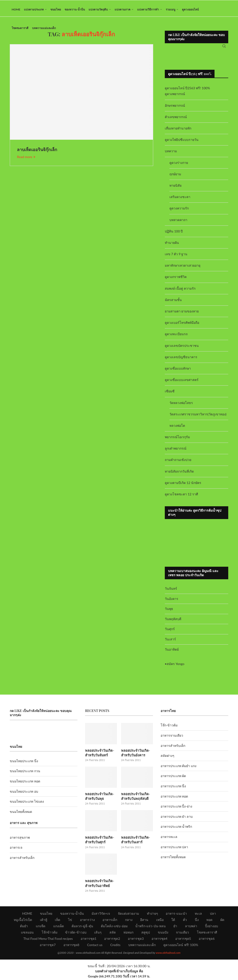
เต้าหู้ (44, 921)
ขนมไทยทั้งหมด (21, 814)
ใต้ (173, 921)
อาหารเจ (16, 850)
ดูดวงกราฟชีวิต (176, 279)
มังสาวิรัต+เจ (101, 915)
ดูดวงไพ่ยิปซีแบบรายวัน (182, 142)
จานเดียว (182, 933)
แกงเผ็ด (59, 927)
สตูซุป (146, 933)
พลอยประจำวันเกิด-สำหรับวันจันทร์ (99, 755)
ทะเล (198, 915)
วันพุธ (169, 611)
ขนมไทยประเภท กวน (25, 773)
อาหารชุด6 (207, 940)
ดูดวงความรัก (179, 211)
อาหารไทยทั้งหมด (173, 859)
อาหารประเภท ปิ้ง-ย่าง (177, 809)
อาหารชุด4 (159, 940)
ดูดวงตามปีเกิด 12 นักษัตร (183, 485)
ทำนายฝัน (172, 245)
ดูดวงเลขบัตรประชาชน (182, 348)
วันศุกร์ (170, 631)
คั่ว (185, 921)
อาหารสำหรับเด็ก (22, 860)
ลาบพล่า (191, 927)
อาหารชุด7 (48, 946)
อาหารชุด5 (183, 940)
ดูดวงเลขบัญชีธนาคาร (181, 359)
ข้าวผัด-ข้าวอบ (76, 933)
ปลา (213, 915)
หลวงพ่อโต (177, 428)
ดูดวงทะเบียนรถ (176, 336)
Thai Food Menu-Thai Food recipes (48, 940)
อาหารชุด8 (71, 946)
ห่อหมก (128, 933)
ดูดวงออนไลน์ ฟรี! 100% (181, 946)
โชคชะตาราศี (20, 28)
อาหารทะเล (169, 839)
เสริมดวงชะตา (180, 199)
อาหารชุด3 (136, 940)
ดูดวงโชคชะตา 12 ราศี (181, 496)
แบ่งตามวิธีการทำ (148, 9)
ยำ (175, 927)
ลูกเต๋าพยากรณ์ (176, 451)
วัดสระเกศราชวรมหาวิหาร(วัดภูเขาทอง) (198, 416)
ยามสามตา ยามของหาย (182, 313)
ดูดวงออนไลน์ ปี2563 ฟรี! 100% (187, 91)
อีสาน (144, 921)
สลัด (113, 933)
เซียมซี (170, 394)
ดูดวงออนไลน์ (190, 9)
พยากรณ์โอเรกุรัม (177, 439)
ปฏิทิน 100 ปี (174, 233)
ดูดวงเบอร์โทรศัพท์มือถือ (182, 325)
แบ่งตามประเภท (34, 9)
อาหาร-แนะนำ (176, 915)
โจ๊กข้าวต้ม (50, 933)
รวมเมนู (170, 9)
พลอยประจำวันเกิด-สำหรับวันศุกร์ (99, 841)
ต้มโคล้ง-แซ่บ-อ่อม (114, 927)
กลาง (129, 921)
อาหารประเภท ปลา (174, 849)
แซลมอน (27, 933)
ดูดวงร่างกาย (179, 165)
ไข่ (70, 921)
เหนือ (160, 921)
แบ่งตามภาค (122, 9)
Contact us (95, 946)
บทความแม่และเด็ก (44, 28)
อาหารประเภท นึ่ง (173, 788)
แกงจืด (41, 927)
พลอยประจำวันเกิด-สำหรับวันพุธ (99, 798)
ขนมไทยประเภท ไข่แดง (27, 804)
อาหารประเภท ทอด (174, 799)
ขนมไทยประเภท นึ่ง (24, 763)
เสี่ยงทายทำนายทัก (178, 131)
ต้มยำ (24, 927)
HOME (16, 9)
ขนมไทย (56, 9)
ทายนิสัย (175, 188)
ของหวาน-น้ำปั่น (75, 9)
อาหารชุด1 (89, 940)
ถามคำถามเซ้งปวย (178, 462)
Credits (115, 946)
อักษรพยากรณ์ (175, 108)
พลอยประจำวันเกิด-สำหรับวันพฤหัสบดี (135, 798)
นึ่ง (197, 921)
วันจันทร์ (171, 591)
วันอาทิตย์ (172, 652)
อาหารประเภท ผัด (173, 778)
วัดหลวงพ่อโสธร (181, 405)
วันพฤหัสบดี (173, 621)
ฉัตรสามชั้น (173, 302)
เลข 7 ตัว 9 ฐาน (176, 256)
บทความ (171, 154)
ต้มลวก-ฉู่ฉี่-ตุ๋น (82, 927)
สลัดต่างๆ (167, 758)
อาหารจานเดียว (172, 738)
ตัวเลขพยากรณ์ (176, 119)
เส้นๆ (98, 933)
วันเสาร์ (170, 641)
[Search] (224, 47)
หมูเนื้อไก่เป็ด (23, 921)
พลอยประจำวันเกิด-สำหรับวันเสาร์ (135, 841)
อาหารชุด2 (112, 940)
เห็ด (58, 921)
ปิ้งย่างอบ (212, 927)
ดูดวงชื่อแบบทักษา (178, 371)
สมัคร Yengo (175, 666)
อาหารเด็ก (110, 921)
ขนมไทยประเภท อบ (24, 794)
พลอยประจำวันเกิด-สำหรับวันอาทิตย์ (99, 885)
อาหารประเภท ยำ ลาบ (177, 819)
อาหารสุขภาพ (20, 840)
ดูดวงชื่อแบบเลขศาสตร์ (182, 382)
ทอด (209, 921)
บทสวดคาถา (178, 222)
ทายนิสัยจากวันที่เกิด (179, 474)
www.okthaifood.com (168, 954)
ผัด (222, 921)
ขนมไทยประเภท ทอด (25, 783)
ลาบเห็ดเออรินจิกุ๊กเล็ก (37, 152)
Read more (26, 159)
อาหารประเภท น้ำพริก (176, 829)
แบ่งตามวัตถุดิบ (98, 9)
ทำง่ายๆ (152, 915)
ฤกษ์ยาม (175, 176)
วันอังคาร (172, 601)
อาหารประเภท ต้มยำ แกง (178, 768)
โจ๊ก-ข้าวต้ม (169, 728)
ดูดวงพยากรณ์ (175, 96)
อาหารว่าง (87, 921)
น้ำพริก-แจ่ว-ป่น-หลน (150, 927)
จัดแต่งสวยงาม (128, 915)
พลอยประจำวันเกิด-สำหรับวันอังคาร (135, 755)
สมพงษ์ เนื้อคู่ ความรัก (180, 291)
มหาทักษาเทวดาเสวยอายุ (183, 268)
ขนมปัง (163, 933)
